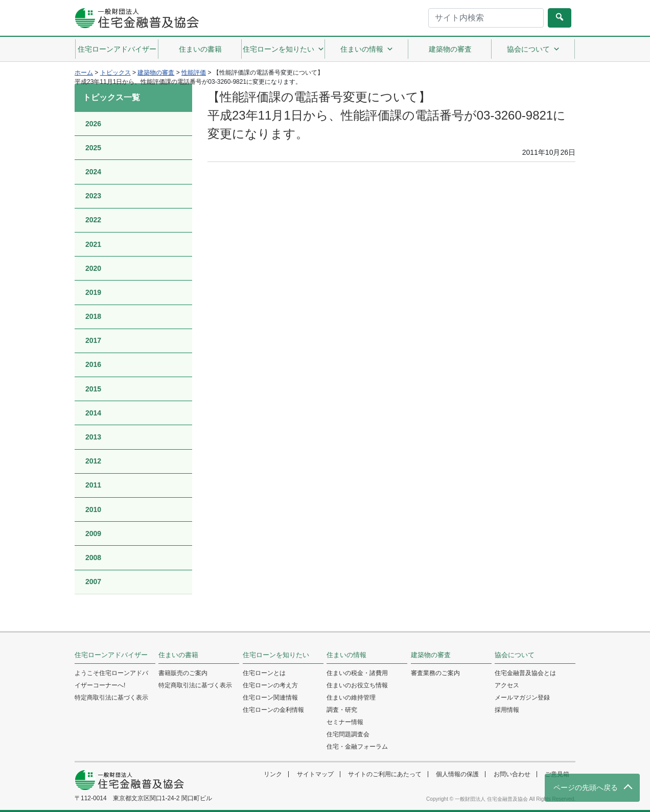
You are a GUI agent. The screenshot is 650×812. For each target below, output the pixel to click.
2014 (93, 413)
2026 (93, 124)
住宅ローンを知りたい (284, 49)
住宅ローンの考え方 (270, 685)
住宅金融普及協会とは (525, 673)
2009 (93, 533)
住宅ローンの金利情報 (273, 710)
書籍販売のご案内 (183, 673)
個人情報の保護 (457, 774)
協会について (533, 49)
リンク (273, 774)
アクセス (507, 685)
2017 (93, 340)
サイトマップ (315, 774)
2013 (93, 437)
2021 (93, 244)
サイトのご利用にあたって (385, 774)
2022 (93, 220)
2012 (93, 461)
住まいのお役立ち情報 (357, 685)
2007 (93, 582)
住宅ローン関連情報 (270, 698)
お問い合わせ (512, 774)
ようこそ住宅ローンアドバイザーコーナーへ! (111, 679)
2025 (93, 148)
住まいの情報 (367, 49)
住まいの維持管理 (351, 698)
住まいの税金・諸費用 (357, 673)
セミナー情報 (345, 722)
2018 (93, 316)
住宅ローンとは (264, 673)
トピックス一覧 (111, 97)
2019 (93, 292)
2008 (93, 558)
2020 (93, 268)
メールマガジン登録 (522, 698)
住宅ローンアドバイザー (117, 49)
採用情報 (507, 710)
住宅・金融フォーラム (357, 747)
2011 (93, 485)
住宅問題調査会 (348, 734)
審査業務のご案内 (435, 673)
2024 (93, 172)
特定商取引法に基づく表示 (111, 698)
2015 (93, 389)
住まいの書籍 (200, 49)
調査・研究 (342, 710)
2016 (93, 364)
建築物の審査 (450, 49)
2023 (93, 196)
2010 (93, 509)
